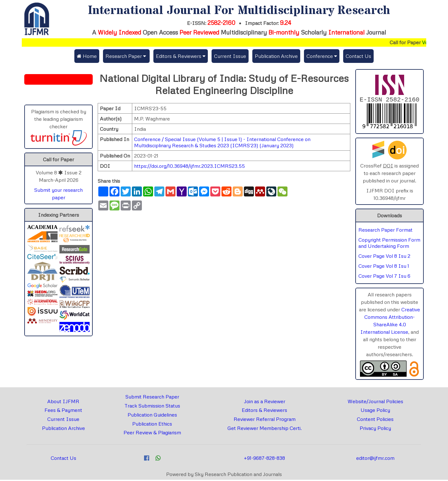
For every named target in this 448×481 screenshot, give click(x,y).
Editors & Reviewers (264, 411)
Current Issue (230, 56)
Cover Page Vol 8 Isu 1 (384, 267)
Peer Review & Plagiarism (152, 434)
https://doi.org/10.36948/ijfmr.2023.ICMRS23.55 (189, 166)
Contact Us (358, 56)
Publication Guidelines (152, 416)
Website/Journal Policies (375, 403)
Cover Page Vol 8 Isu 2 (384, 257)
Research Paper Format (385, 231)
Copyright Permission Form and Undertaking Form (389, 244)
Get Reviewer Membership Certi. (265, 429)
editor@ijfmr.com (375, 459)
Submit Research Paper (152, 398)
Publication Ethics (152, 425)
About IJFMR (63, 403)
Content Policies (375, 420)
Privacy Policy (375, 429)
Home (87, 56)
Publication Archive (276, 56)
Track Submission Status (152, 407)
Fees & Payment (63, 411)
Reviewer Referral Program (265, 420)
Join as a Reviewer (265, 403)
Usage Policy (375, 411)
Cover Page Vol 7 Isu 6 (384, 277)
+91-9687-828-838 (264, 459)
